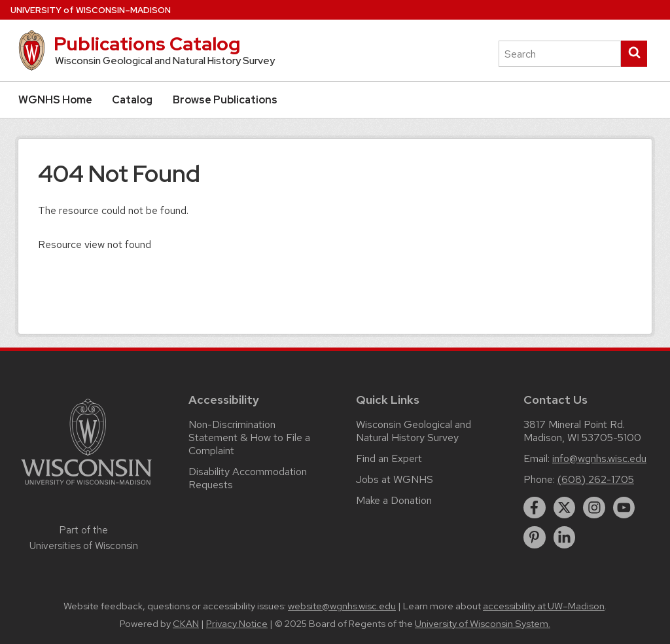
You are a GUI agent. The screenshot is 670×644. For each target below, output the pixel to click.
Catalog (132, 100)
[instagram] (594, 508)
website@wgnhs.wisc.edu (342, 606)
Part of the (84, 538)
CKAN (186, 624)
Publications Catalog (147, 44)
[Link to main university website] (86, 487)
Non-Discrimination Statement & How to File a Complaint (249, 438)
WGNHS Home (55, 100)
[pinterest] (535, 537)
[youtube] (624, 508)
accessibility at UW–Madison (544, 606)
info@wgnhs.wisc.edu (599, 458)
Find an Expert (389, 458)
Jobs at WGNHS (395, 479)
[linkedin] (565, 537)
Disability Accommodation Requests (248, 478)
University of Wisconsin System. (483, 624)
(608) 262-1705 (596, 479)
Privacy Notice (237, 624)
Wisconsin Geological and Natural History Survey (414, 431)
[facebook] (535, 508)
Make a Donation (394, 500)
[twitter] (565, 508)
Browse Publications (225, 100)
